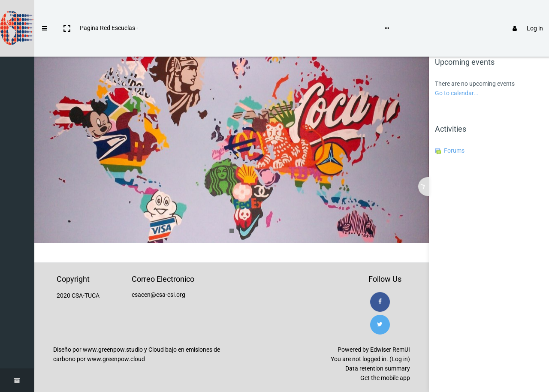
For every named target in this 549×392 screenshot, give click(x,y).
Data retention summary (378, 368)
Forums (450, 151)
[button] (67, 14)
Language (252, 14)
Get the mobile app (385, 378)
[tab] (460, 39)
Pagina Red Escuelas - (109, 14)
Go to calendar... (457, 93)
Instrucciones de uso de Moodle (186, 14)
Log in (524, 14)
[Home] (17, 40)
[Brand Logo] (17, 14)
